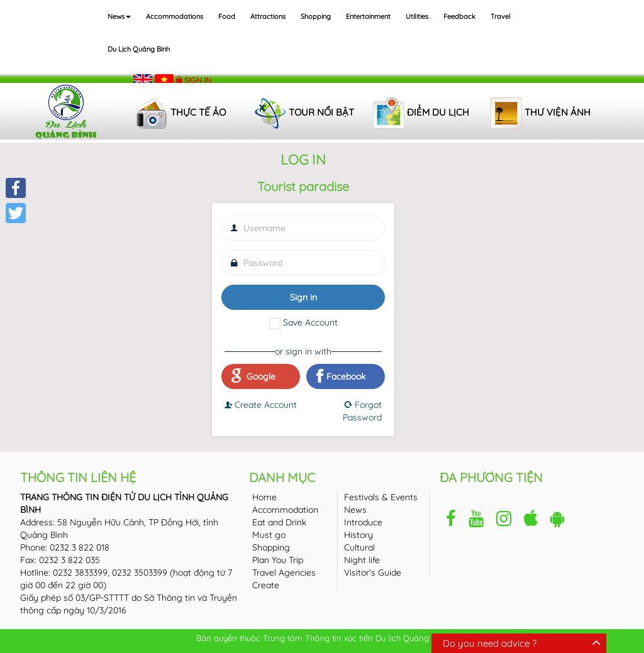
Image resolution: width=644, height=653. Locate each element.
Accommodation (285, 510)
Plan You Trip (278, 560)
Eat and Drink (279, 522)
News (119, 16)
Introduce (363, 522)
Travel (501, 16)
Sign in (198, 80)
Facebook (341, 376)
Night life (362, 560)
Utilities (417, 16)
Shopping (316, 16)
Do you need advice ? (490, 643)
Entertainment (368, 16)
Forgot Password (362, 411)
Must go (269, 535)
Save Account (310, 322)
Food (227, 16)
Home (264, 497)
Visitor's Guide (373, 573)
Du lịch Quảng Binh (139, 49)
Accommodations (175, 16)
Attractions (268, 16)
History (358, 535)
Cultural (359, 547)
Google (253, 376)
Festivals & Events (381, 497)
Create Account (261, 405)
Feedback (459, 16)
